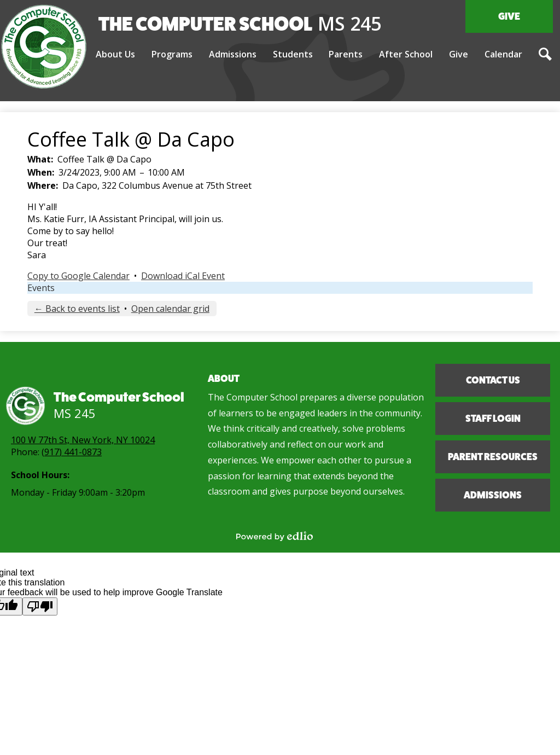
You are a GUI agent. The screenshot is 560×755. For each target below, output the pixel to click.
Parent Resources (493, 457)
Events (41, 288)
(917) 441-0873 (72, 452)
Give (509, 16)
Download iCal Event (183, 276)
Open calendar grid (170, 309)
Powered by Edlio (275, 536)
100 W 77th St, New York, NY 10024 (83, 440)
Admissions (493, 495)
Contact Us (493, 380)
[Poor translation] (40, 606)
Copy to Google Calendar (78, 276)
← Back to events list (77, 309)
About (224, 379)
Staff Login (493, 419)
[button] (115, 55)
